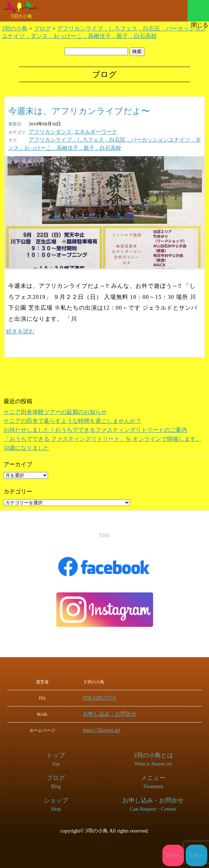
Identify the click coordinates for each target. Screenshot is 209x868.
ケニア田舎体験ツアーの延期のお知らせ (55, 411)
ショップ (56, 802)
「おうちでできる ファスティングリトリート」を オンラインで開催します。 (103, 438)
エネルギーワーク (87, 132)
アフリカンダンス (47, 132)
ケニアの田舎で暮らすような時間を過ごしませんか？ (72, 420)
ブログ (56, 780)
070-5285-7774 (105, 697)
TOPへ (173, 855)
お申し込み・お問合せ (113, 712)
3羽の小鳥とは (153, 757)
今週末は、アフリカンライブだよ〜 (79, 111)
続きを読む (20, 330)
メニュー (198, 11)
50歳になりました (27, 447)
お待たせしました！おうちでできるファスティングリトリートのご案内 (95, 429)
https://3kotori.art (107, 728)
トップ (56, 757)
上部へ (197, 855)
